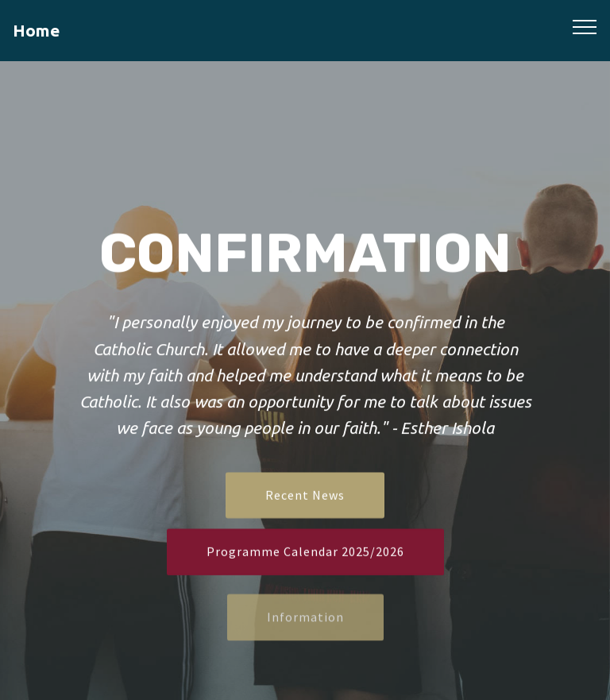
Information (305, 628)
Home (36, 31)
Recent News (305, 497)
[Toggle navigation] (585, 26)
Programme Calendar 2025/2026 (305, 553)
